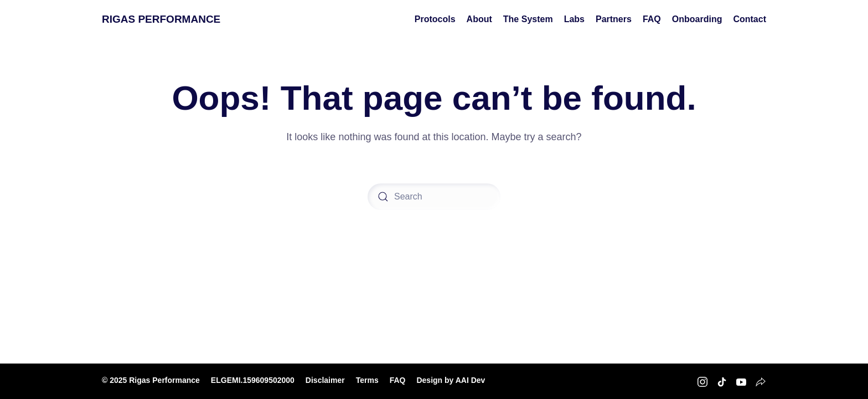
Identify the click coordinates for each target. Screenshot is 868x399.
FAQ (652, 19)
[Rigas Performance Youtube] (741, 381)
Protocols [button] (435, 19)
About (479, 19)
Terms (367, 380)
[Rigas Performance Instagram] (702, 381)
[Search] (434, 197)
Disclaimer (325, 380)
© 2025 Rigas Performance (151, 380)
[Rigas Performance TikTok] (722, 381)
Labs (574, 19)
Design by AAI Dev (451, 380)
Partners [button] (614, 19)
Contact (750, 19)
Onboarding (697, 19)
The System (528, 19)
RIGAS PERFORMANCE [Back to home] (161, 19)
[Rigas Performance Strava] (761, 381)
